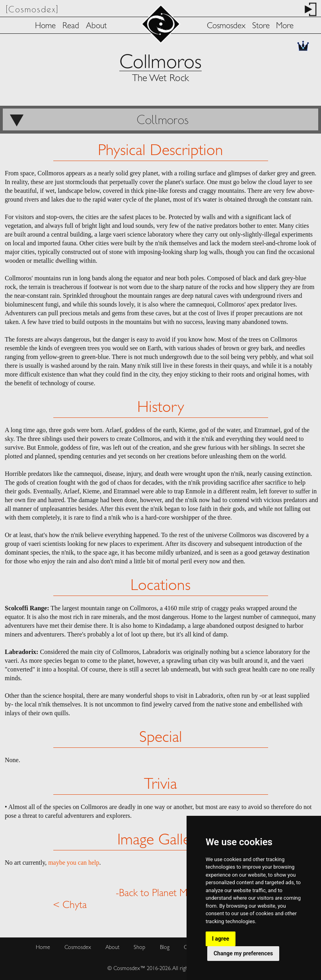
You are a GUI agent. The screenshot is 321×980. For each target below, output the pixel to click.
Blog (165, 948)
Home (45, 26)
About (96, 26)
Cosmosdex (226, 26)
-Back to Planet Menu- (161, 894)
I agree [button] (221, 939)
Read (71, 26)
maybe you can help (74, 863)
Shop (139, 948)
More (285, 26)
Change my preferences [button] (243, 953)
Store (261, 26)
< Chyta (70, 906)
